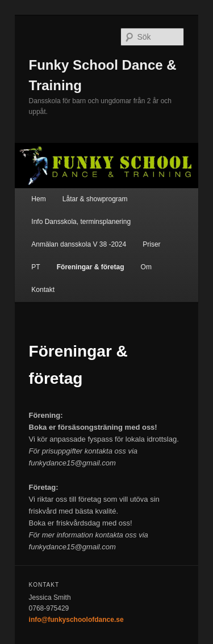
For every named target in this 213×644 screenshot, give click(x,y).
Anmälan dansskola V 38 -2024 (79, 244)
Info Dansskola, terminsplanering (81, 222)
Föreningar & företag (91, 267)
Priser (151, 244)
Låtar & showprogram (95, 199)
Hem (38, 199)
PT (35, 267)
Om (146, 267)
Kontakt (43, 290)
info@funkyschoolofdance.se (76, 620)
